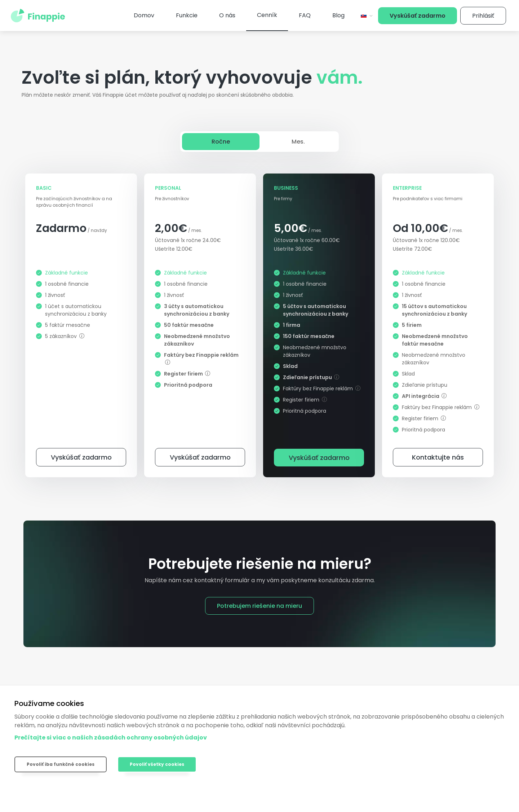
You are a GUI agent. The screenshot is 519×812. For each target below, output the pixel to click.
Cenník (267, 15)
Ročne (221, 142)
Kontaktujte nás (438, 457)
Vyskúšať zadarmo (418, 16)
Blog (338, 15)
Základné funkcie (66, 273)
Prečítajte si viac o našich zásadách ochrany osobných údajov (111, 738)
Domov (144, 15)
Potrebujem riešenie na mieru (259, 606)
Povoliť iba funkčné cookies (61, 764)
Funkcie (187, 15)
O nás (227, 15)
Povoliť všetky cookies (157, 764)
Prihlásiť (483, 16)
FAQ (305, 15)
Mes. (298, 142)
